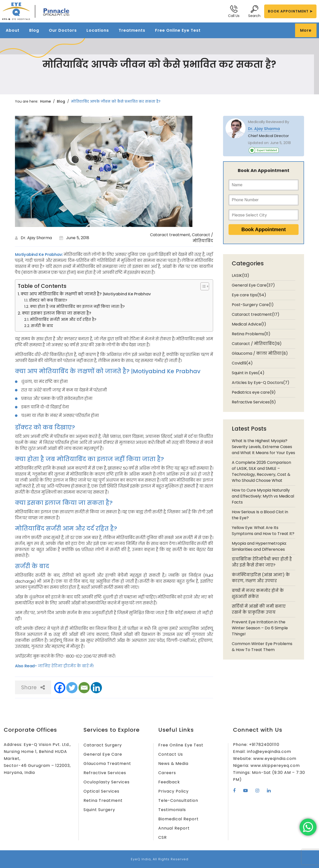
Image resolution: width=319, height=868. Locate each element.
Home (45, 101)
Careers (167, 773)
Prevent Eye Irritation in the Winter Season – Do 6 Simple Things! (260, 628)
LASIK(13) (240, 275)
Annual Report (174, 828)
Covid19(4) (242, 363)
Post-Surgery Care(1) (253, 305)
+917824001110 (264, 745)
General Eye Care (103, 754)
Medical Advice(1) (249, 324)
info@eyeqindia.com (269, 752)
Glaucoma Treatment (107, 764)
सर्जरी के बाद (42, 326)
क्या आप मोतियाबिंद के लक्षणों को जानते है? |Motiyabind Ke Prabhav (86, 294)
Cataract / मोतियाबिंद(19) (257, 344)
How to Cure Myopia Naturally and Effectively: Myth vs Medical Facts (263, 496)
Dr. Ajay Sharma (36, 238)
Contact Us (171, 754)
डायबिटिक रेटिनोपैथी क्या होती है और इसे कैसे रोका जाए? (262, 562)
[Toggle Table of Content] (202, 286)
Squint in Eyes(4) (248, 373)
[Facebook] (60, 688)
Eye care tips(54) (249, 295)
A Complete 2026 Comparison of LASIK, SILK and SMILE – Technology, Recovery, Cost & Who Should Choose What (261, 471)
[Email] (84, 688)
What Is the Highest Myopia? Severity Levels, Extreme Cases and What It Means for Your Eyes (263, 447)
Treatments (132, 30)
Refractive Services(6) (254, 402)
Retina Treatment (103, 800)
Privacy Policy (173, 791)
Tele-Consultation (178, 800)
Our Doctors (63, 30)
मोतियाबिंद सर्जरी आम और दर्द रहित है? (63, 320)
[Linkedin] (96, 688)
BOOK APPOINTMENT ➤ (290, 11)
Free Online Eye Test (178, 30)
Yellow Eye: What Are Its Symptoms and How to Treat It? (263, 531)
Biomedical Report (178, 819)
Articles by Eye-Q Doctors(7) (261, 383)
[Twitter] (72, 688)
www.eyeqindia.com (275, 759)
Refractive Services (105, 773)
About (13, 30)
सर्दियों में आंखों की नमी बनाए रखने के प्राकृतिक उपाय (259, 609)
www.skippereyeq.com (275, 766)
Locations (98, 30)
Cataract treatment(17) (256, 314)
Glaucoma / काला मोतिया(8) (260, 353)
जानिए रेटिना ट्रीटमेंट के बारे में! (65, 666)
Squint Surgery (99, 810)
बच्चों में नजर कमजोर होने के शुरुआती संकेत (258, 594)
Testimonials (172, 810)
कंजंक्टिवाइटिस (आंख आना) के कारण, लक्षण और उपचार (261, 578)
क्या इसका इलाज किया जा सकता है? (57, 313)
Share (33, 687)
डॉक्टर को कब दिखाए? (48, 300)
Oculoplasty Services (107, 782)
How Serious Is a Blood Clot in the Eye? (260, 515)
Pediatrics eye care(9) (254, 392)
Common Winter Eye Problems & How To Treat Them (262, 647)
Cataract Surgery (103, 745)
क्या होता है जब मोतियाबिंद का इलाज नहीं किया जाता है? (77, 307)
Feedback (169, 782)
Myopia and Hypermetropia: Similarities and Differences (259, 546)
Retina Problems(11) (251, 334)
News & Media (173, 764)
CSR (162, 837)
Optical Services (101, 791)
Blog (34, 30)
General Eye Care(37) (253, 285)
